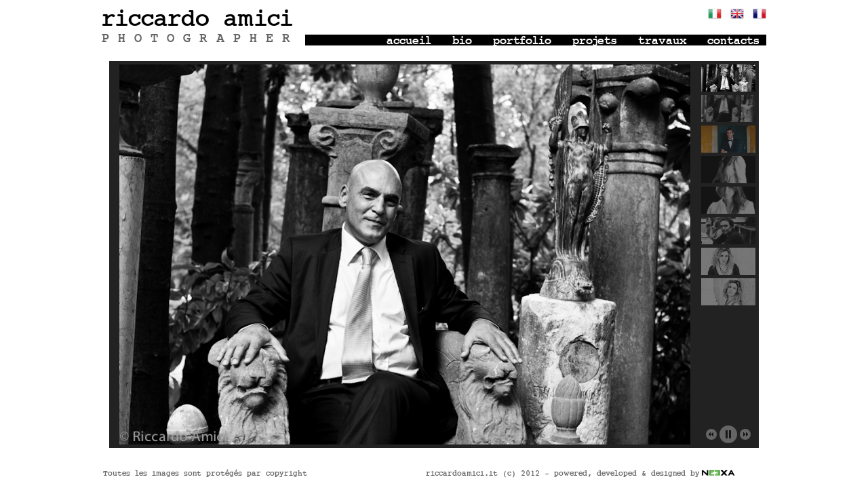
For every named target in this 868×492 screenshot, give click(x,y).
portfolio (522, 41)
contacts (733, 41)
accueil (409, 41)
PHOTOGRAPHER (200, 39)
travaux (662, 41)
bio (462, 41)
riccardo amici (197, 19)
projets (595, 41)
